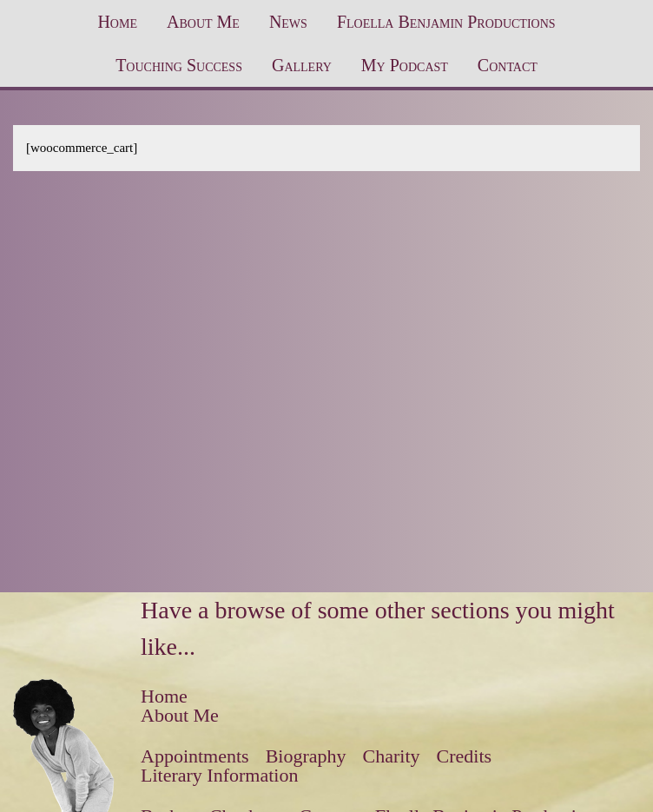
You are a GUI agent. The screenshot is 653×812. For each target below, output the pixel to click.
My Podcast (405, 65)
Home (117, 22)
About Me (203, 22)
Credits (465, 756)
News (288, 22)
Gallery (302, 65)
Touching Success (179, 65)
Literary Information (219, 775)
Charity (392, 756)
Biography (306, 756)
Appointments (195, 756)
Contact (508, 65)
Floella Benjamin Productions (446, 22)
